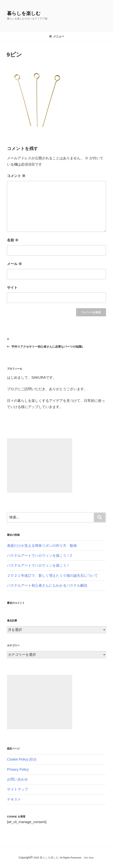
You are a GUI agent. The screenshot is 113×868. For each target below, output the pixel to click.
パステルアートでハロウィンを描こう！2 (39, 556)
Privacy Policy (18, 769)
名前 (13, 240)
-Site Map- (89, 858)
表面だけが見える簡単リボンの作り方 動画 (42, 546)
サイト (12, 288)
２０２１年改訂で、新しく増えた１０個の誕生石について (52, 576)
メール (14, 264)
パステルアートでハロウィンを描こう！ (38, 565)
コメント (16, 176)
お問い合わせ (17, 779)
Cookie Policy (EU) (22, 759)
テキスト (14, 799)
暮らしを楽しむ (24, 13)
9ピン (14, 55)
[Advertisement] (40, 466)
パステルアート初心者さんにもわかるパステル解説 (47, 585)
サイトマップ (17, 789)
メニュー (57, 36)
